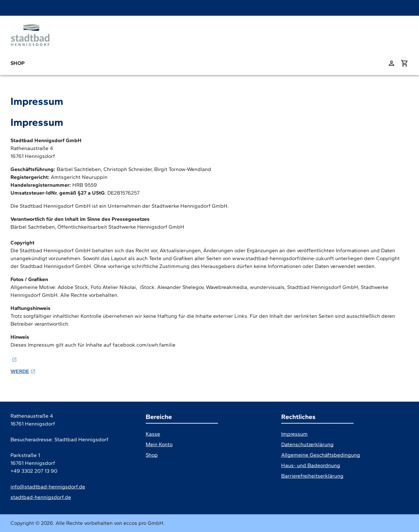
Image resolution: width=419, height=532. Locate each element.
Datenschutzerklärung (307, 444)
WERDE (20, 371)
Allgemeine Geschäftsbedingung (321, 455)
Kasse (153, 434)
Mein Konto (159, 444)
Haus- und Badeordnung (311, 465)
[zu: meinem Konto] (392, 63)
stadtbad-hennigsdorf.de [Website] (41, 497)
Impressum (294, 434)
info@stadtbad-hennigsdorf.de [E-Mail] (48, 487)
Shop (18, 63)
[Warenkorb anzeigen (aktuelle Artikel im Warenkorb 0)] (405, 63)
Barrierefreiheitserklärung (312, 476)
